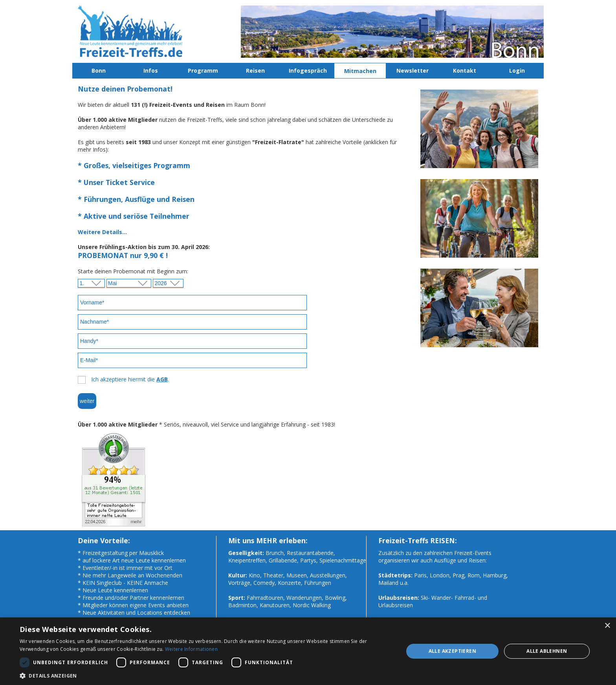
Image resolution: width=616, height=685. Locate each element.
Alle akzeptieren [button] (452, 651)
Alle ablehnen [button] (547, 651)
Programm (203, 71)
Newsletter (412, 71)
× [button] (607, 626)
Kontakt (465, 71)
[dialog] (308, 651)
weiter (87, 401)
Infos (151, 71)
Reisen (255, 71)
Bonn (99, 71)
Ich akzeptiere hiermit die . (130, 379)
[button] (206, 675)
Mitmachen (360, 71)
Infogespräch (308, 71)
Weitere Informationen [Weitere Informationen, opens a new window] (191, 649)
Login (517, 71)
